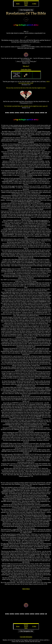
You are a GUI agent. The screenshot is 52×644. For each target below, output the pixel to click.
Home (18, 4)
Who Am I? (26, 66)
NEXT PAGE (26, 589)
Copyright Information (26, 637)
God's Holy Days (26, 69)
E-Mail (34, 4)
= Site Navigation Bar (26, 10)
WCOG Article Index (26, 4)
